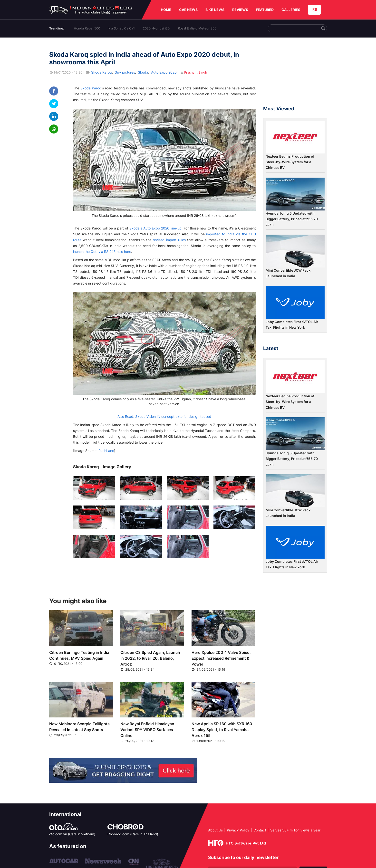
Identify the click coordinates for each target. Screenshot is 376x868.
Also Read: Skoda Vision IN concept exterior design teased (164, 416)
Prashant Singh (193, 72)
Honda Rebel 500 (87, 28)
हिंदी (314, 10)
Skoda (143, 72)
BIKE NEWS (215, 10)
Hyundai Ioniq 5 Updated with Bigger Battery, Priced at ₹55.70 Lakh (292, 219)
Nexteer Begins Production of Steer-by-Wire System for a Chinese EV (290, 162)
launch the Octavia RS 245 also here (102, 252)
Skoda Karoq (101, 72)
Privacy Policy (238, 830)
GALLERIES (291, 10)
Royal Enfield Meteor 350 (197, 28)
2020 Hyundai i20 (156, 28)
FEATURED (265, 10)
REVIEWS (240, 10)
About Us (215, 830)
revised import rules (169, 240)
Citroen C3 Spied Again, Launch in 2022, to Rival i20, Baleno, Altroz (150, 658)
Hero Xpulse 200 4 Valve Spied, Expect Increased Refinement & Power (221, 658)
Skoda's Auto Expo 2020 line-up (155, 228)
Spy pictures (125, 72)
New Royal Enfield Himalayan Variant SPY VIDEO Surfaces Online (147, 730)
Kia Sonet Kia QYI (121, 28)
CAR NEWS (188, 10)
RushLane (106, 451)
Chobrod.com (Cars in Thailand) (133, 834)
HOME (166, 10)
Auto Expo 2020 (164, 72)
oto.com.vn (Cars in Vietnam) (72, 834)
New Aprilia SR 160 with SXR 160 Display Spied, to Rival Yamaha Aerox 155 (222, 730)
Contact (260, 830)
